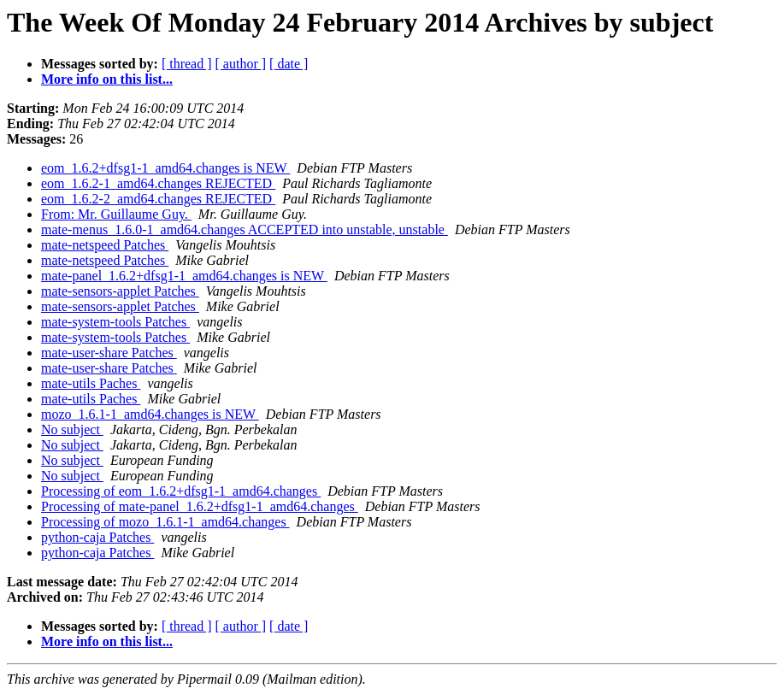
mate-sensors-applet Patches (120, 291)
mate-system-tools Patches (115, 322)
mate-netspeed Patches (105, 245)
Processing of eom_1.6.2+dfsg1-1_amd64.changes (181, 491)
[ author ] (241, 64)
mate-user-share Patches (109, 353)
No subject (72, 429)
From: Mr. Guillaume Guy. (116, 214)
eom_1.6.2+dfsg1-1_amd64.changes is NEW (165, 168)
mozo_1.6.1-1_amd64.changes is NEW (150, 414)
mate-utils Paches (91, 383)
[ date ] (289, 64)
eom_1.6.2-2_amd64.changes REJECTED (158, 199)
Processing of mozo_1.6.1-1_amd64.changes (165, 522)
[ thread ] (187, 64)
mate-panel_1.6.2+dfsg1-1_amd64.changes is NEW (184, 276)
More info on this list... (107, 79)
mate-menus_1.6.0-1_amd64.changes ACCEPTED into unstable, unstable (245, 229)
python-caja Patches (97, 537)
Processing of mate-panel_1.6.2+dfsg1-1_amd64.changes (200, 506)
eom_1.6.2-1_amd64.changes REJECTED (158, 183)
